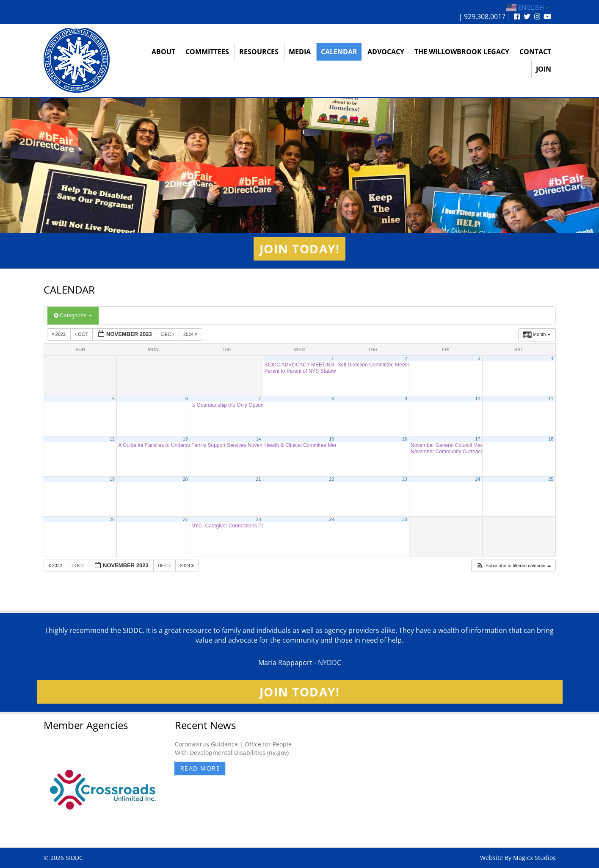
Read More (200, 768)
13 (185, 439)
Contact (535, 52)
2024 (191, 334)
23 (405, 479)
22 (331, 479)
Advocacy (386, 52)
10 (478, 399)
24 (478, 479)
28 (258, 519)
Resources (259, 52)
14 (258, 439)
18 (551, 439)
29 (331, 519)
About (163, 52)
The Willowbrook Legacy (462, 52)
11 (551, 399)
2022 (59, 334)
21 (258, 479)
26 (112, 519)
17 (478, 439)
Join (544, 69)
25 (551, 479)
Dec (168, 334)
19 (112, 479)
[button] (513, 566)
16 (405, 439)
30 (405, 519)
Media (300, 52)
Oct (82, 334)
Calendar (339, 52)
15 (331, 439)
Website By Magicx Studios (518, 858)
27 (185, 519)
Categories (73, 315)
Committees (207, 52)
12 (112, 439)
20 (185, 479)
